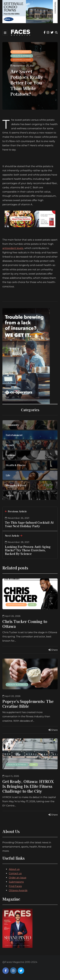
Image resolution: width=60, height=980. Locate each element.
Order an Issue (18, 878)
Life (32, 605)
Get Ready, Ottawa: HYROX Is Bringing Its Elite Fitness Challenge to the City (28, 786)
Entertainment (21, 52)
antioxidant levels (13, 248)
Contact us (15, 873)
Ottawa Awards (18, 890)
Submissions (16, 882)
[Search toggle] (56, 33)
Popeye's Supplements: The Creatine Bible (28, 704)
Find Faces (15, 886)
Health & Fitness (22, 56)
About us (14, 869)
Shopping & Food (22, 60)
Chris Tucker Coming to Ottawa (25, 624)
